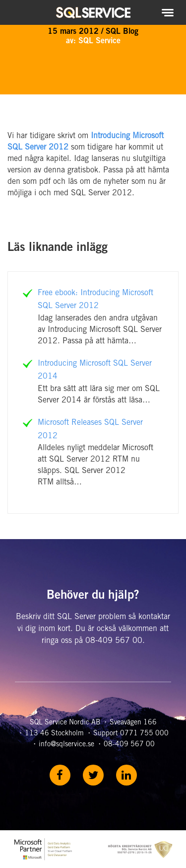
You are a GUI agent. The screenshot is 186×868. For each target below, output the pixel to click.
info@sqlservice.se (66, 745)
